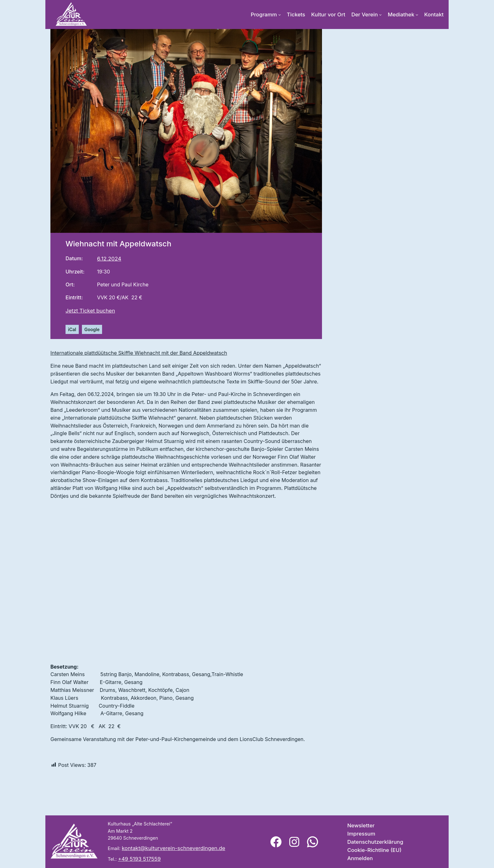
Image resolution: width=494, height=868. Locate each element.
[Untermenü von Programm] (280, 15)
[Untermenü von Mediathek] (417, 15)
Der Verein (365, 14)
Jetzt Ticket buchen (90, 311)
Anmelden (360, 858)
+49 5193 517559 (139, 859)
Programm (264, 14)
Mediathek (401, 14)
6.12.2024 (109, 259)
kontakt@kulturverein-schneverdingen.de (174, 848)
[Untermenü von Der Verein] (380, 15)
